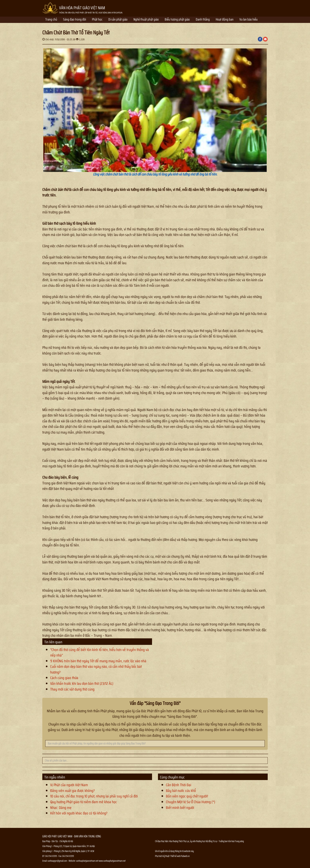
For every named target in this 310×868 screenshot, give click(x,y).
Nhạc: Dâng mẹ (61, 808)
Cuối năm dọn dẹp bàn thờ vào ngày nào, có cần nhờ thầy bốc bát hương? (96, 669)
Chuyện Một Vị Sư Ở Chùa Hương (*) (190, 802)
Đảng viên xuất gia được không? (72, 791)
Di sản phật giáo (118, 20)
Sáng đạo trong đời (75, 20)
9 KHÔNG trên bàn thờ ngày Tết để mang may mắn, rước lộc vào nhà (98, 661)
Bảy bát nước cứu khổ (181, 791)
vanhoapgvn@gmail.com (57, 861)
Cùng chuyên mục (172, 777)
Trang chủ (51, 20)
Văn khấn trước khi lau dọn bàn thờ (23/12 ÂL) (82, 683)
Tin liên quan (53, 642)
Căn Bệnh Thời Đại (179, 785)
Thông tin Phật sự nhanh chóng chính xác (171, 866)
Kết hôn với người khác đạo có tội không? (79, 813)
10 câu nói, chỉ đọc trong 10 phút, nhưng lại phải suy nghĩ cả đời (94, 796)
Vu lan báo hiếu (249, 20)
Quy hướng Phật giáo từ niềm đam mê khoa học (84, 802)
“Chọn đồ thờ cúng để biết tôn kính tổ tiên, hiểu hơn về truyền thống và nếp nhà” (100, 652)
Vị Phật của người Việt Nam (69, 785)
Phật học (97, 20)
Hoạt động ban (225, 20)
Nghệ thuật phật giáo (146, 20)
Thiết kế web (175, 856)
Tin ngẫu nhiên (55, 777)
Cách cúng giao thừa (64, 678)
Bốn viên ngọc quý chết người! (187, 796)
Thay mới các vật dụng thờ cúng (72, 689)
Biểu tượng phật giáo (177, 20)
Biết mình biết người (180, 808)
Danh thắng (203, 20)
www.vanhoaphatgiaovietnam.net (112, 861)
